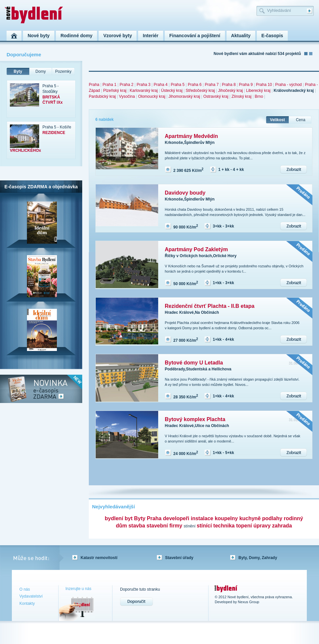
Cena (301, 120)
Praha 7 (212, 85)
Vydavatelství (31, 596)
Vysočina (127, 96)
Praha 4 (160, 85)
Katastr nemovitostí (99, 558)
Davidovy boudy (185, 193)
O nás (25, 589)
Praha (94, 85)
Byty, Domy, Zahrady (258, 558)
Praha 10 (264, 85)
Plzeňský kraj (115, 91)
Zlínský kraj (242, 96)
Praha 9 (246, 85)
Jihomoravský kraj (184, 96)
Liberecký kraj (258, 91)
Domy (41, 71)
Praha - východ (289, 85)
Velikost (277, 120)
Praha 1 (110, 85)
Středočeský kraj (200, 91)
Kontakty (27, 604)
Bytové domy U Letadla (194, 363)
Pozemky (63, 71)
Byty (18, 71)
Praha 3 (143, 85)
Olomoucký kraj (152, 96)
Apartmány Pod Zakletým (196, 249)
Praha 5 (178, 85)
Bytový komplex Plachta (195, 419)
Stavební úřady (179, 558)
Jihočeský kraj (230, 91)
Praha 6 (195, 85)
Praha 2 (127, 85)
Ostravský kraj (216, 96)
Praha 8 (229, 85)
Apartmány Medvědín (191, 136)
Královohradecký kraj (294, 91)
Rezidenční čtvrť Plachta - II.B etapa (210, 306)
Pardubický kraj (102, 96)
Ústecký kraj (172, 91)
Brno (259, 96)
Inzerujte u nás (78, 589)
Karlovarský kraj (144, 91)
